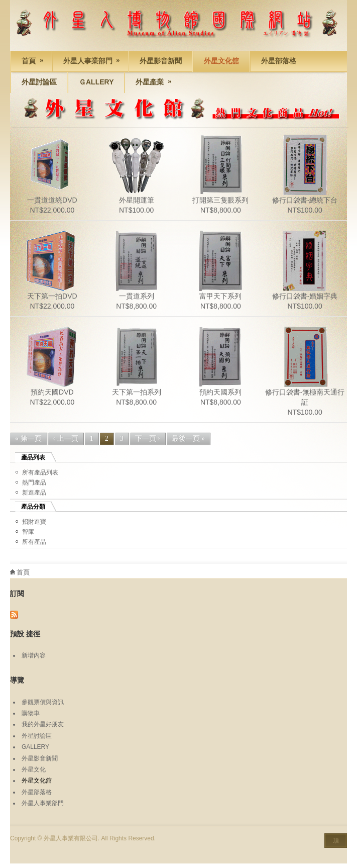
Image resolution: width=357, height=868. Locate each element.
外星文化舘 (221, 61)
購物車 (31, 713)
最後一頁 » (189, 439)
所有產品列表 (40, 472)
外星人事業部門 (87, 62)
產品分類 (33, 507)
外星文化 (34, 769)
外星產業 (149, 83)
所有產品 (34, 542)
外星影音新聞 (161, 61)
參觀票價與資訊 (43, 702)
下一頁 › (148, 439)
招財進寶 (34, 522)
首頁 (28, 62)
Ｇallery (96, 82)
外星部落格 (279, 61)
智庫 (28, 532)
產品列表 (33, 457)
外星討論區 (39, 82)
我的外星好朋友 (43, 724)
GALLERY (35, 747)
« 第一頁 (28, 439)
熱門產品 (34, 483)
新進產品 (34, 493)
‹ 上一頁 (66, 439)
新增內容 (34, 655)
